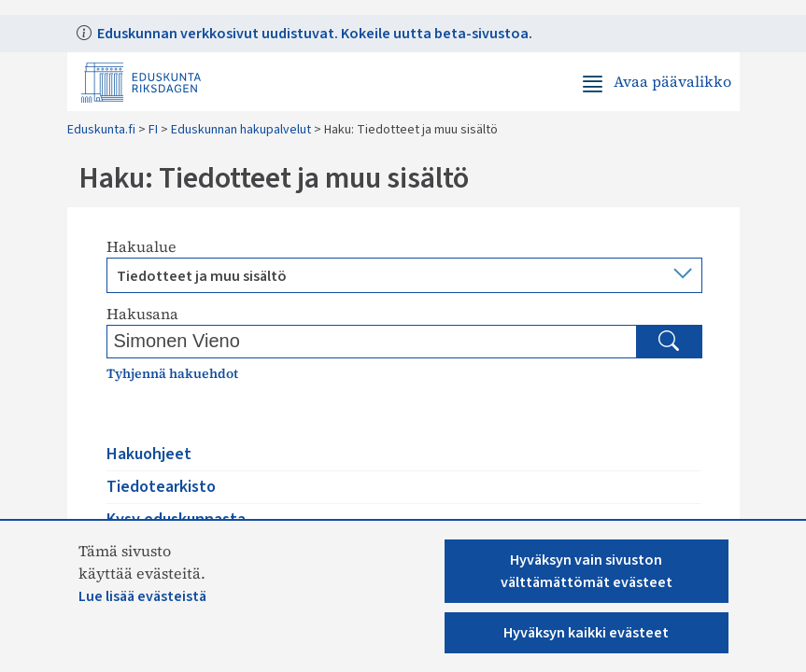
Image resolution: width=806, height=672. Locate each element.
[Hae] (669, 342)
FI (153, 130)
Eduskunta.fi (101, 130)
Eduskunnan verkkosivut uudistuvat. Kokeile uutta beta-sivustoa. (313, 34)
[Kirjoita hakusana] (263, 341)
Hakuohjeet (149, 454)
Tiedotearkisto (161, 487)
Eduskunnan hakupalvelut (241, 130)
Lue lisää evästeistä (142, 596)
